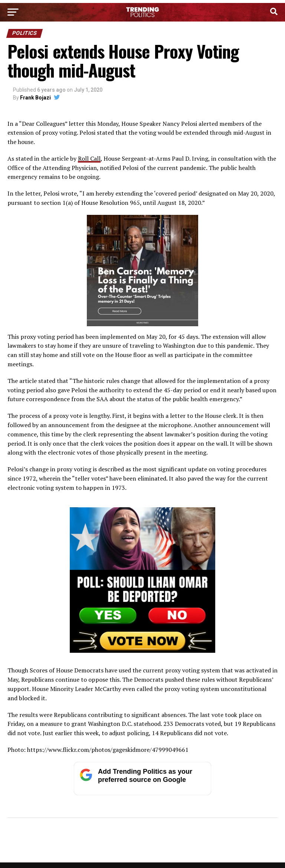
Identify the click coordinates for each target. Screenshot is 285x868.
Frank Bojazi (35, 98)
